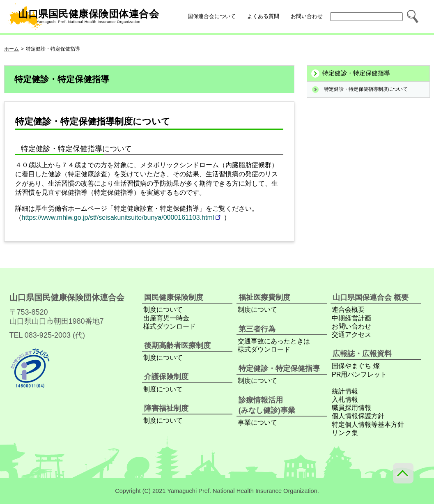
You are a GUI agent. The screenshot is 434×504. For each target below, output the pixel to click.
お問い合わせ (307, 16)
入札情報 (345, 399)
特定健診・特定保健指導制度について (366, 89)
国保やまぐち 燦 (356, 366)
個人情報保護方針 (358, 416)
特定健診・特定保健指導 (356, 73)
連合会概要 (348, 310)
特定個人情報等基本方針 (368, 425)
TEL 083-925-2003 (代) (47, 335)
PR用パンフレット (359, 374)
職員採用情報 (351, 408)
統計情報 (345, 391)
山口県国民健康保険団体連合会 (84, 16)
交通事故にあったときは (274, 341)
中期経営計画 (351, 318)
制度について (163, 310)
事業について (257, 422)
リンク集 (345, 433)
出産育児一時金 (166, 318)
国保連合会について (212, 16)
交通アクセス (351, 335)
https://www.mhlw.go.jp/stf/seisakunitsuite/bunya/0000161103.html (118, 217)
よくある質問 (263, 16)
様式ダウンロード (170, 326)
